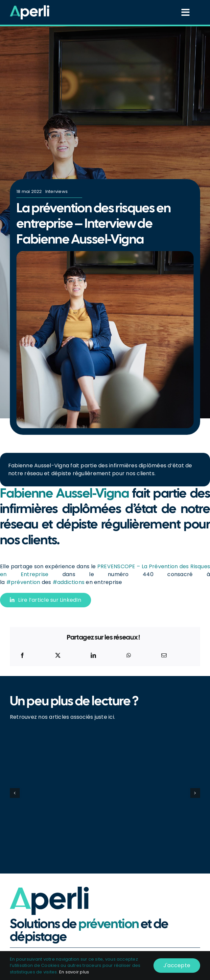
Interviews (57, 191)
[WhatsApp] (129, 655)
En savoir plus (74, 972)
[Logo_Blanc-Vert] (30, 8)
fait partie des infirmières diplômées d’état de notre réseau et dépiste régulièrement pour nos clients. (100, 469)
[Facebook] (22, 655)
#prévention (23, 582)
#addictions (69, 582)
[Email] (164, 655)
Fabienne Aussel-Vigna (64, 494)
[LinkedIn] (93, 655)
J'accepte (177, 965)
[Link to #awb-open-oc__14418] (186, 12)
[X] (58, 655)
